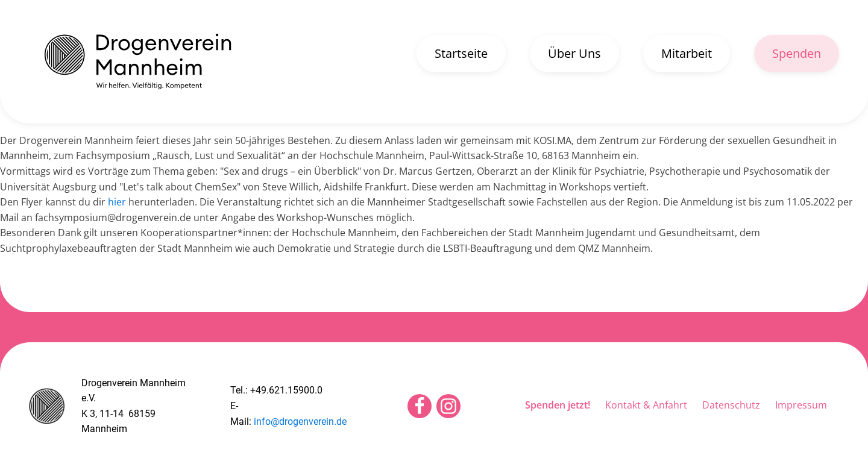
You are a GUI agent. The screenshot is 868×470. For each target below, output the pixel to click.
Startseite (461, 53)
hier (117, 202)
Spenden (797, 53)
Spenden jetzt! (558, 405)
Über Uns (574, 53)
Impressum (801, 405)
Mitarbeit (687, 53)
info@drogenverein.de (300, 421)
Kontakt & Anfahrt (646, 405)
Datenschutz (731, 405)
